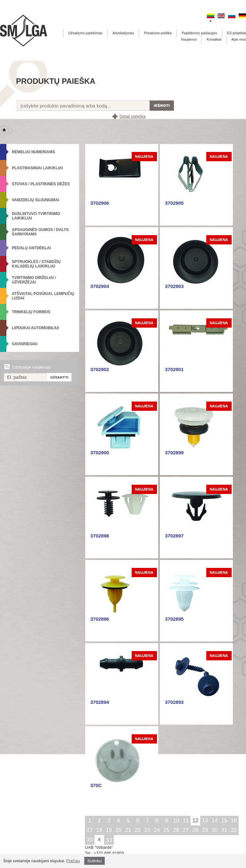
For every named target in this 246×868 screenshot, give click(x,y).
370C (96, 785)
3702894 (100, 702)
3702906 (100, 203)
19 (109, 830)
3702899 (174, 453)
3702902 (100, 369)
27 (186, 830)
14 (215, 820)
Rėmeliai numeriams (33, 152)
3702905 (174, 203)
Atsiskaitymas (123, 33)
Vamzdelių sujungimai (36, 200)
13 (205, 820)
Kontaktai (214, 39)
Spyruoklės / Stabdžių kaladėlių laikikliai (36, 264)
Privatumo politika (158, 33)
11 (186, 820)
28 (196, 830)
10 (176, 820)
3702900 (100, 453)
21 (128, 830)
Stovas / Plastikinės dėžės (41, 184)
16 (234, 820)
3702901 (174, 369)
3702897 (174, 536)
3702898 (100, 536)
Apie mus (239, 39)
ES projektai (237, 33)
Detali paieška (133, 116)
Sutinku (94, 861)
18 (99, 830)
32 (234, 830)
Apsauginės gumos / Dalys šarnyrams (40, 232)
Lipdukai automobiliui (35, 328)
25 (167, 830)
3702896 (100, 619)
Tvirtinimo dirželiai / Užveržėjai (34, 280)
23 (148, 830)
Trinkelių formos (31, 312)
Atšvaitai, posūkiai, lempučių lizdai (43, 296)
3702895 (174, 619)
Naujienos (189, 39)
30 (215, 830)
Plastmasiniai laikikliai (37, 168)
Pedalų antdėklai (31, 248)
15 (224, 820)
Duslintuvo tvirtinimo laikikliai (36, 216)
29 (205, 830)
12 (196, 820)
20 (119, 830)
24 (157, 830)
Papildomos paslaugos (199, 33)
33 (90, 840)
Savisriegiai (25, 344)
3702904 (100, 286)
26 (176, 830)
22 (138, 830)
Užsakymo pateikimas (85, 33)
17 (90, 830)
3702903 (174, 286)
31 (224, 830)
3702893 (174, 702)
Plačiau (73, 861)
